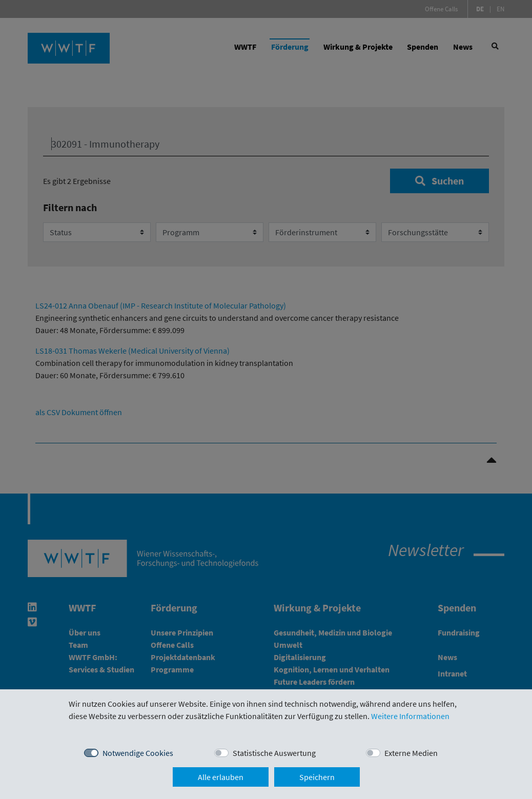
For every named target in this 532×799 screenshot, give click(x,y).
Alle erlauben (221, 777)
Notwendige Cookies (138, 753)
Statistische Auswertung (274, 753)
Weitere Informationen (410, 716)
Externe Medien (411, 753)
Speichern (317, 777)
